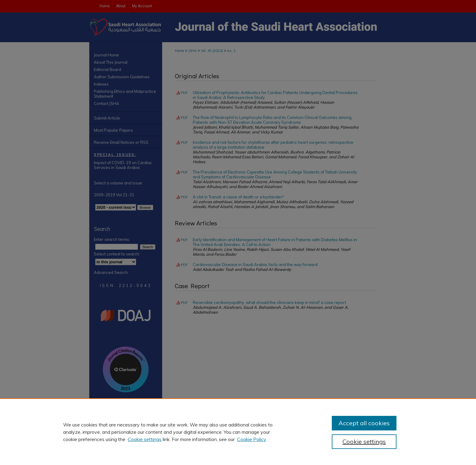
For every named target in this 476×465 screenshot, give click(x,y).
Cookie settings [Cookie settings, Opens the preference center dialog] (364, 441)
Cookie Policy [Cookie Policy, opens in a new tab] (252, 439)
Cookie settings (145, 439)
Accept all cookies (364, 423)
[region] (238, 432)
